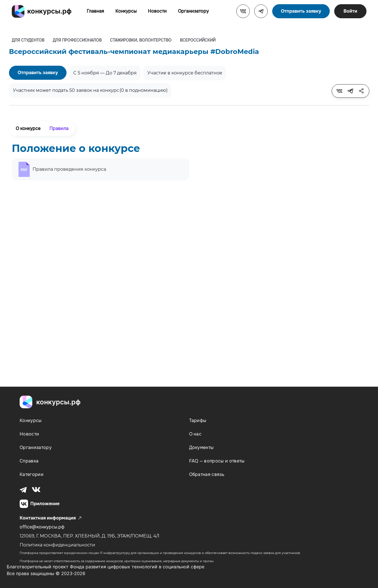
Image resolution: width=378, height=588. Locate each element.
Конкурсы (126, 11)
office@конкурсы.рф (42, 527)
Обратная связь (207, 474)
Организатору (193, 11)
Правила (59, 128)
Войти (350, 11)
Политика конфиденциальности (57, 545)
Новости (157, 11)
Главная (95, 11)
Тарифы (198, 421)
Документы (201, 447)
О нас (195, 434)
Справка (29, 461)
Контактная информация (51, 518)
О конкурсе (28, 128)
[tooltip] (340, 91)
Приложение (40, 504)
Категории (32, 474)
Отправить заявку (301, 11)
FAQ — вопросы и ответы (217, 461)
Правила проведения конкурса (69, 169)
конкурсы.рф (49, 11)
